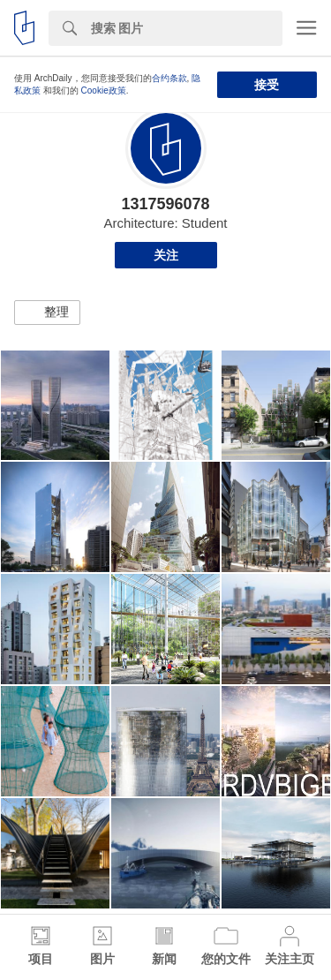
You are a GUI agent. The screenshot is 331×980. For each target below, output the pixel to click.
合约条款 (169, 78)
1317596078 (165, 204)
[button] (47, 313)
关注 (166, 255)
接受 (267, 85)
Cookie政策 (104, 90)
